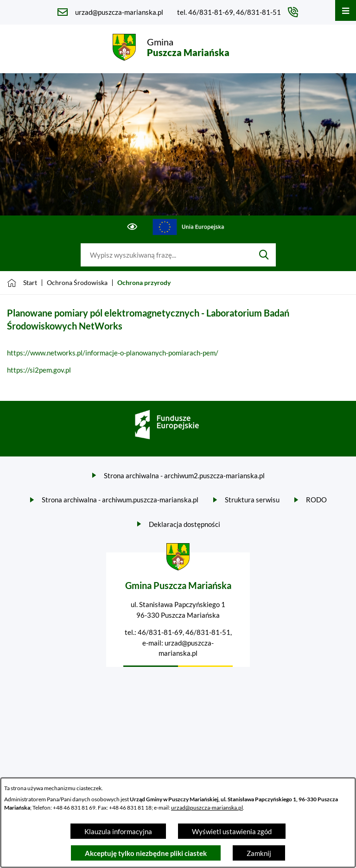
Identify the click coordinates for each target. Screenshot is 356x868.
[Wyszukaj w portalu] (166, 255)
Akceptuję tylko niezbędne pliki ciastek (146, 853)
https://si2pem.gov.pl (39, 370)
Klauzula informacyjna (118, 831)
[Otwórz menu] (346, 10)
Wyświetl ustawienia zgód (232, 831)
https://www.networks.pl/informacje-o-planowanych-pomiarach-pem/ (113, 353)
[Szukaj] (264, 255)
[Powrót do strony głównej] (22, 283)
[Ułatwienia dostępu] (132, 227)
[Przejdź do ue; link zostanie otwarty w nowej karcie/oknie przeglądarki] (189, 227)
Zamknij (259, 853)
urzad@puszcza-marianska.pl (207, 808)
